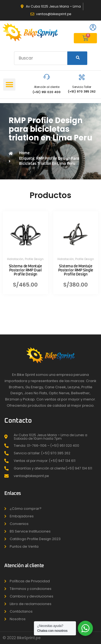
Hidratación (15, 259)
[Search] (77, 58)
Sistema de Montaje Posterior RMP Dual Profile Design (25, 270)
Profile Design (34, 259)
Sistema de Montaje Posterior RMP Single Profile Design (76, 270)
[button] (9, 85)
